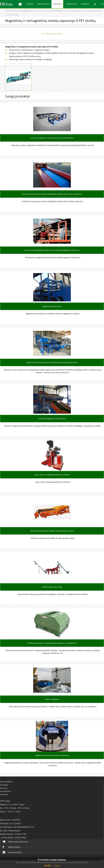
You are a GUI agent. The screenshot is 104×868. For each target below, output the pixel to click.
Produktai (58, 4)
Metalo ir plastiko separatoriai (40, 11)
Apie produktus (43, 4)
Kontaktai (85, 4)
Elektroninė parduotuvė (15, 842)
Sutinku (48, 865)
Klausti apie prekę (54, 34)
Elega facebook (12, 847)
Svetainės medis (12, 852)
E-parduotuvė (71, 4)
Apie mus (30, 4)
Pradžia (9, 11)
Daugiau (57, 866)
